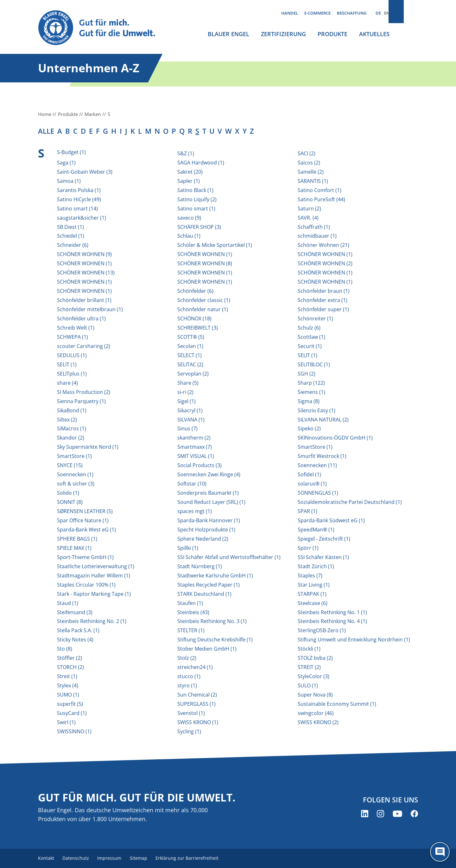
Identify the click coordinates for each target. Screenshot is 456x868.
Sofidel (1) (309, 474)
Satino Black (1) (195, 190)
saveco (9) (189, 218)
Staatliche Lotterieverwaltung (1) (96, 566)
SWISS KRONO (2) (318, 722)
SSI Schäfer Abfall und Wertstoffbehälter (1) (229, 557)
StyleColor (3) (313, 676)
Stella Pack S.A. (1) (78, 630)
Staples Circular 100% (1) (86, 585)
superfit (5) (70, 704)
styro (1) (187, 685)
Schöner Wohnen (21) (323, 245)
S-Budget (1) (71, 152)
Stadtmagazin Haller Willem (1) (94, 575)
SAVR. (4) (308, 218)
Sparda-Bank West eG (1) (86, 530)
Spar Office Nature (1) (83, 520)
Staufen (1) (190, 603)
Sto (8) (65, 649)
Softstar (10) (192, 484)
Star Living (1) (314, 585)
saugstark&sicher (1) (82, 218)
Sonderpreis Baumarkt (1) (208, 493)
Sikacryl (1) (190, 410)
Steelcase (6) (313, 603)
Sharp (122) (311, 383)
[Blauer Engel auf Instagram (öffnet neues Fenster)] (380, 814)
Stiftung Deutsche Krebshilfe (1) (215, 640)
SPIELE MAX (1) (74, 548)
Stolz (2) (187, 658)
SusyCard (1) (72, 713)
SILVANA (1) (191, 420)
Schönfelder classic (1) (204, 300)
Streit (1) (67, 676)
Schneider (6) (73, 245)
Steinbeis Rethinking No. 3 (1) (212, 621)
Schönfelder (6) (195, 291)
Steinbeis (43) (193, 612)
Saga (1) (66, 163)
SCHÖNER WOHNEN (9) (84, 254)
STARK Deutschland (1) (204, 594)
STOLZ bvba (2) (315, 658)
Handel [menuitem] (290, 13)
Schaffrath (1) (314, 227)
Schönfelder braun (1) (324, 291)
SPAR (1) (307, 511)
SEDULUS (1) (72, 355)
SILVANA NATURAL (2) (323, 420)
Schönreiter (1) (315, 318)
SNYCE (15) (70, 465)
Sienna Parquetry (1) (81, 401)
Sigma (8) (309, 401)
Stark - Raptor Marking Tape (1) (94, 594)
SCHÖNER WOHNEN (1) (205, 254)
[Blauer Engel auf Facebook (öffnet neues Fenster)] (414, 814)
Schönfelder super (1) (323, 309)
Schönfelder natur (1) (203, 309)
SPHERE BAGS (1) (77, 539)
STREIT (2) (309, 667)
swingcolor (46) (316, 713)
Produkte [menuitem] (332, 34)
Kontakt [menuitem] (46, 858)
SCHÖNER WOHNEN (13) (86, 273)
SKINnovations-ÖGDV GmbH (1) (335, 438)
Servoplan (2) (193, 374)
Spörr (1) (308, 548)
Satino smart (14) (77, 209)
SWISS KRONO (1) (198, 722)
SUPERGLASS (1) (196, 704)
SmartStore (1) (315, 447)
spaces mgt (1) (195, 511)
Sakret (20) (190, 172)
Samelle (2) (311, 172)
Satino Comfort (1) (320, 190)
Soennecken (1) (75, 474)
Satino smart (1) (196, 209)
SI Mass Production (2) (84, 392)
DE (378, 13)
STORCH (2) (70, 667)
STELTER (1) (191, 630)
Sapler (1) (189, 181)
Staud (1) (68, 603)
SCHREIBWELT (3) (198, 328)
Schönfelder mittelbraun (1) (90, 309)
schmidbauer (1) (317, 236)
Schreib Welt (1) (76, 328)
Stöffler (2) (70, 658)
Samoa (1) (69, 181)
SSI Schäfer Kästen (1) (323, 557)
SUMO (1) (68, 695)
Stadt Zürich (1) (316, 566)
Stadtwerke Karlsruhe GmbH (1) (215, 575)
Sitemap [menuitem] (146, 858)
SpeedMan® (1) (316, 530)
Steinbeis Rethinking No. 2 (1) (92, 621)
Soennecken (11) (317, 465)
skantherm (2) (194, 438)
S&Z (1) (186, 153)
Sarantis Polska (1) (79, 190)
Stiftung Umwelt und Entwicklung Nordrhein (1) (354, 640)
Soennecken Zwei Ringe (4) (209, 474)
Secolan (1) (190, 346)
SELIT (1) (307, 355)
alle (46, 131)
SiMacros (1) (72, 428)
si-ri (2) (185, 392)
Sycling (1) (189, 731)
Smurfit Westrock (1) (322, 456)
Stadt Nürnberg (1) (200, 566)
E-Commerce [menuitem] (317, 13)
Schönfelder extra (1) (323, 300)
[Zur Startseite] (103, 28)
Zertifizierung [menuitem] (283, 34)
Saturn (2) (309, 209)
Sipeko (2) (309, 428)
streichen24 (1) (195, 667)
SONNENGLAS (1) (318, 493)
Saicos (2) (309, 163)
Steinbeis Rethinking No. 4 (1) (332, 621)
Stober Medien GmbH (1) (207, 649)
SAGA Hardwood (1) (201, 163)
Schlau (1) (189, 236)
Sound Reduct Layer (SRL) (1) (211, 502)
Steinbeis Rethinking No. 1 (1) (332, 612)
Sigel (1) (187, 401)
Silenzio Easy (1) (317, 410)
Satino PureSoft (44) (321, 199)
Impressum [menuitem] (114, 858)
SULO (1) (308, 685)
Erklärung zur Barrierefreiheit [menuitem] (196, 858)
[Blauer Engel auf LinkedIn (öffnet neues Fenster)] (365, 814)
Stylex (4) (68, 685)
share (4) (67, 383)
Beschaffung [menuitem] (352, 13)
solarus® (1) (312, 484)
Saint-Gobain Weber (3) (85, 172)
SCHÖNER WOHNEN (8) (205, 263)
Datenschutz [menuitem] (78, 858)
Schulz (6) (309, 328)
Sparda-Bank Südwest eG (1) (331, 520)
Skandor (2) (71, 438)
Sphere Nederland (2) (203, 539)
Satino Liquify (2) (197, 199)
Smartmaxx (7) (195, 447)
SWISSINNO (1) (74, 731)
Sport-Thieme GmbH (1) (85, 557)
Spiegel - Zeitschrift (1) (324, 539)
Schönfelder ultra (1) (81, 318)
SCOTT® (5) (191, 337)
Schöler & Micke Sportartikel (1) (215, 245)
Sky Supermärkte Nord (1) (88, 447)
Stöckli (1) (309, 649)
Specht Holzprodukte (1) (206, 530)
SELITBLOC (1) (314, 364)
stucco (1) (189, 676)
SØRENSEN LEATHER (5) (85, 511)
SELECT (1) (190, 355)
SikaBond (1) (72, 410)
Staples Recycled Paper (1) (209, 585)
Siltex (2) (67, 420)
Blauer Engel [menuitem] (228, 34)
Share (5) (188, 383)
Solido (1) (68, 493)
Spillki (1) (188, 548)
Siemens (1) (311, 392)
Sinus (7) (187, 428)
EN (387, 13)
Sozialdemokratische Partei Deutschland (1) (350, 502)
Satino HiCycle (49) (79, 199)
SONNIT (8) (70, 502)
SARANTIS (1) (313, 181)
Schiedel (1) (71, 236)
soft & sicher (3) (76, 484)
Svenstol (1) (191, 713)
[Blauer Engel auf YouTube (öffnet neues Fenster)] (397, 814)
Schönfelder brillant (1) (84, 300)
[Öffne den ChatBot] (440, 852)
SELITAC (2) (190, 364)
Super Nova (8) (315, 695)
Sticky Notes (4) (75, 640)
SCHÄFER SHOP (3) (199, 227)
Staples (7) (310, 575)
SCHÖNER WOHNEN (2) (325, 263)
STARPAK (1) (312, 594)
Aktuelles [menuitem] (374, 34)
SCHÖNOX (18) (194, 318)
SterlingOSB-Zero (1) (322, 630)
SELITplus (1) (72, 374)
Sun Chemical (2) (197, 695)
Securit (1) (310, 346)
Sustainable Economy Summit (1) (337, 704)
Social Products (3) (199, 465)
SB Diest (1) (70, 227)
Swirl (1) (66, 722)
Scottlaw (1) (311, 337)
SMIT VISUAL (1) (196, 456)
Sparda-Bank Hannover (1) (209, 520)
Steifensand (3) (75, 612)
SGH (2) (307, 374)
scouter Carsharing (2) (84, 346)
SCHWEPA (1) (73, 337)
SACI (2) (307, 153)
